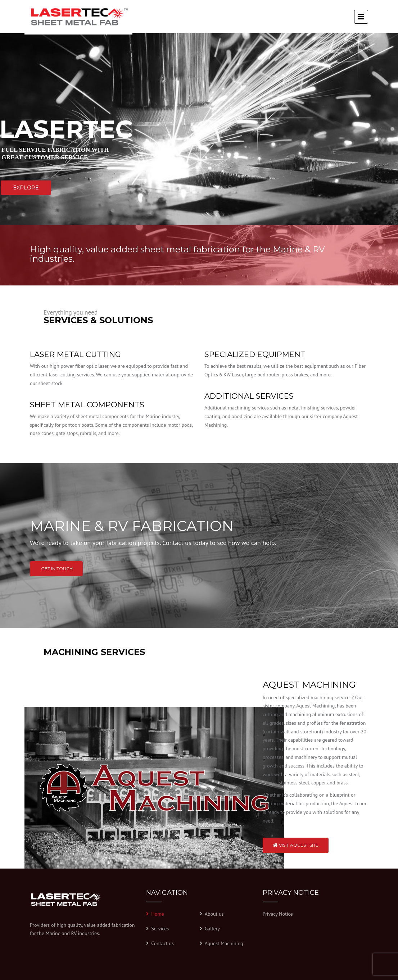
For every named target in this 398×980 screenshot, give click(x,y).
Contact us (162, 943)
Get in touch (56, 569)
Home (157, 914)
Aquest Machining (224, 943)
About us (214, 914)
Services (160, 929)
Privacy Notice (278, 914)
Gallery (212, 929)
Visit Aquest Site (296, 845)
